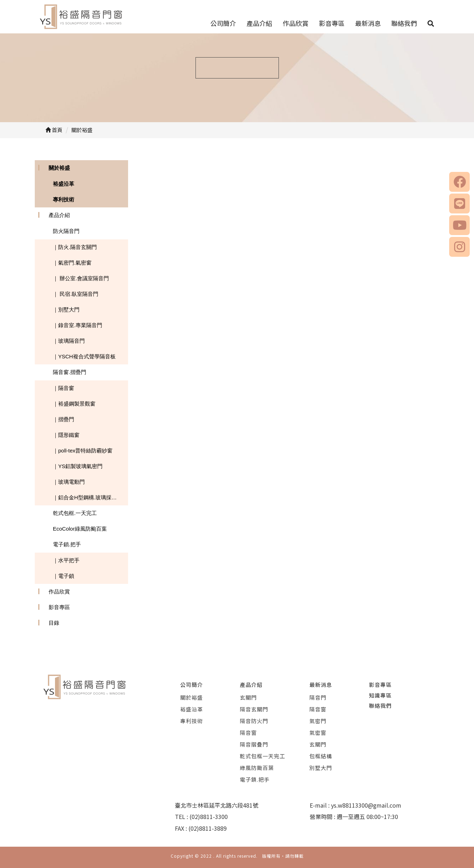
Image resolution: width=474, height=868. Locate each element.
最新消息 (368, 23)
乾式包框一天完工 (263, 756)
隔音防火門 (254, 721)
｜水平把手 (66, 560)
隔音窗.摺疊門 (70, 372)
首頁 (54, 130)
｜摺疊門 (64, 419)
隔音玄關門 (254, 709)
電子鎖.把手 (67, 544)
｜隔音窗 (64, 388)
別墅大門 (321, 768)
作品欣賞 (296, 23)
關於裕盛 (59, 168)
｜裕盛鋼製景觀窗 (74, 404)
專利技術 (64, 199)
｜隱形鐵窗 (66, 435)
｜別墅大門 (66, 310)
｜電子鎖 (64, 576)
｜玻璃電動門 (69, 482)
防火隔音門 (66, 231)
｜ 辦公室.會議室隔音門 (81, 278)
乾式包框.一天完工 (75, 513)
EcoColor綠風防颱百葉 (80, 529)
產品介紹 (259, 23)
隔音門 (318, 697)
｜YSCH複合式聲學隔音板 (84, 356)
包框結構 (321, 756)
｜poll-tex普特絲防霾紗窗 (83, 451)
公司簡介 (223, 23)
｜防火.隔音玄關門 (75, 247)
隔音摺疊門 (254, 744)
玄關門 (248, 697)
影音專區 (332, 23)
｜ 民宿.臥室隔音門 (76, 294)
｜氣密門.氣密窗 (72, 263)
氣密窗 (318, 733)
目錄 (54, 623)
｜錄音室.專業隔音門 (78, 325)
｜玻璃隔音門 (69, 341)
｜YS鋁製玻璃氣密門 (78, 466)
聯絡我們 (404, 23)
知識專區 (380, 695)
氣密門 (318, 721)
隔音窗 (248, 733)
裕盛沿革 (64, 184)
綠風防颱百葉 (257, 768)
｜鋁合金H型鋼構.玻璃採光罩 (87, 497)
